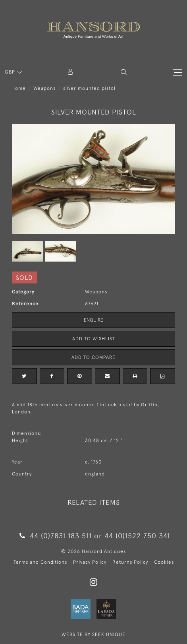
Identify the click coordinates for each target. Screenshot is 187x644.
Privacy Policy (90, 562)
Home (19, 88)
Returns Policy (130, 562)
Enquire (93, 320)
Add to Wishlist (94, 339)
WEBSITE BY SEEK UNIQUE (93, 634)
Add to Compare (93, 357)
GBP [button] (11, 72)
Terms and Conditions (40, 562)
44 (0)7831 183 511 (55, 536)
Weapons (44, 88)
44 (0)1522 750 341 (137, 536)
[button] (124, 72)
